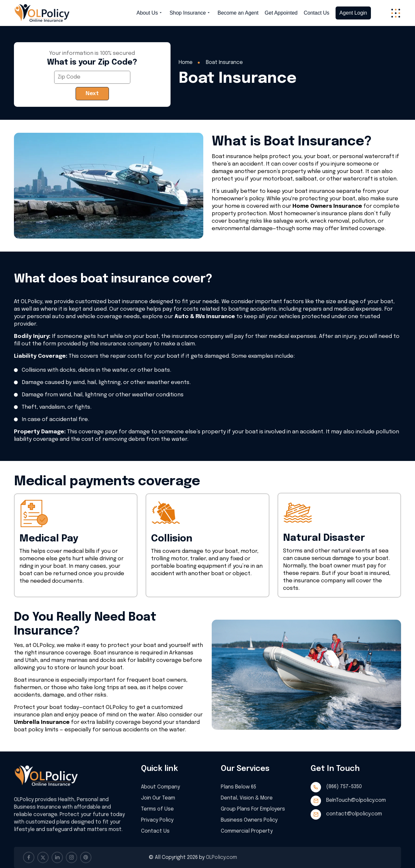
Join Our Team (161, 798)
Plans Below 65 (242, 787)
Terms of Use (161, 809)
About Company (164, 787)
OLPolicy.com (221, 857)
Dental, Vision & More (249, 798)
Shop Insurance (190, 13)
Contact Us (317, 13)
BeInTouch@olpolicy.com (356, 800)
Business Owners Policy (252, 820)
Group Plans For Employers (256, 809)
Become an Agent (238, 13)
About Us (150, 13)
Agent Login (353, 13)
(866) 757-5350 (344, 787)
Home (186, 62)
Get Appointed (281, 13)
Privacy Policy (160, 820)
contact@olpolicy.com (354, 814)
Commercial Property (249, 831)
